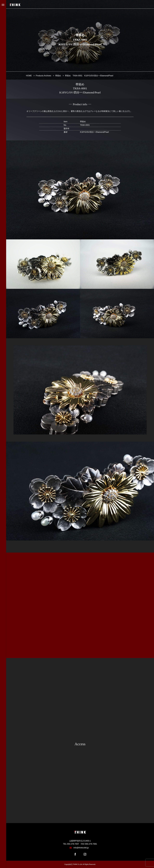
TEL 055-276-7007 (71, 844)
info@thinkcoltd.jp (81, 848)
